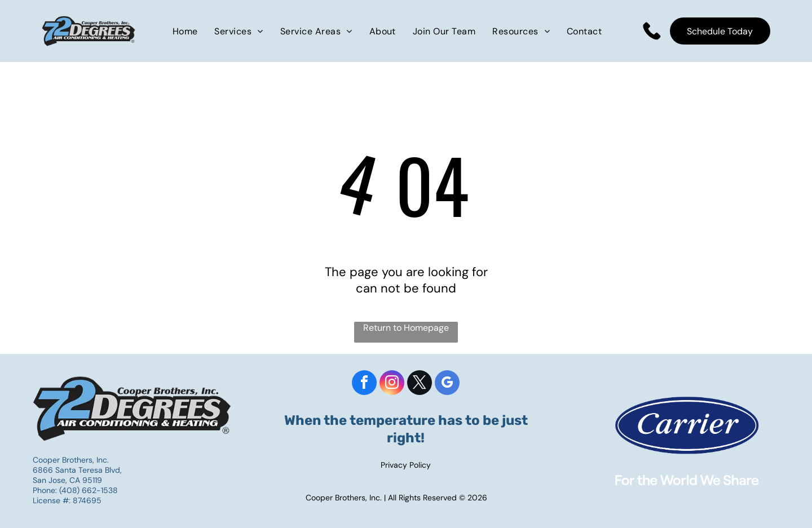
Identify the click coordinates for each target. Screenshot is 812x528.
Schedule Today (720, 31)
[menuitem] (185, 31)
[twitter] (420, 384)
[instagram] (392, 384)
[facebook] (364, 384)
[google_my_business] (447, 384)
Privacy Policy (406, 465)
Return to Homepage (406, 328)
